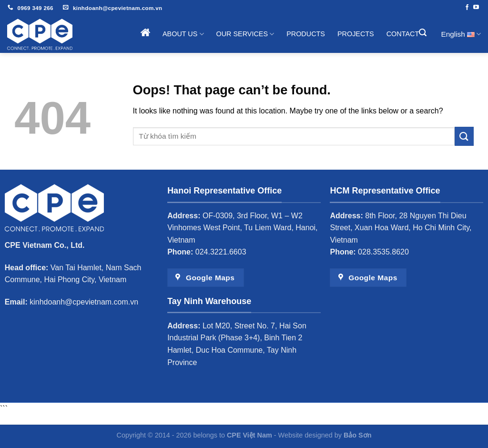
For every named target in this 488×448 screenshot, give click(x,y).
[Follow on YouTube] (476, 8)
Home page (145, 32)
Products (306, 34)
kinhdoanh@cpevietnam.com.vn (84, 302)
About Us (183, 34)
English (461, 34)
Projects (356, 34)
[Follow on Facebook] (467, 8)
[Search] (424, 33)
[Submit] (464, 136)
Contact (403, 34)
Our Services (245, 34)
